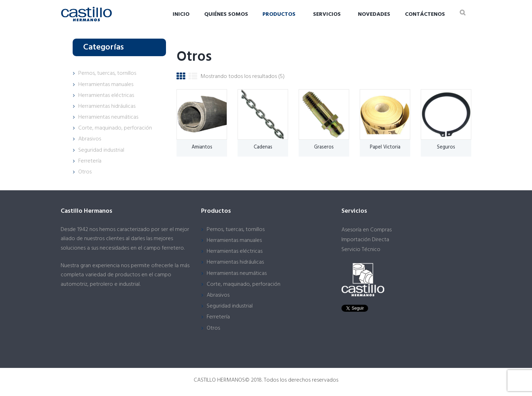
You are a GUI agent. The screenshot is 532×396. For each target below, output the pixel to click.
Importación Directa (365, 240)
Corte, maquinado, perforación (115, 128)
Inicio (181, 14)
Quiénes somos (226, 14)
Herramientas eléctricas (106, 95)
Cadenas (263, 147)
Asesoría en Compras (367, 230)
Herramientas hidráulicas (107, 106)
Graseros (324, 147)
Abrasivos (90, 139)
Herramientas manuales (106, 85)
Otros (85, 172)
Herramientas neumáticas (108, 117)
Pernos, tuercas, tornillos (107, 73)
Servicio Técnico (361, 250)
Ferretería (90, 161)
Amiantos (202, 147)
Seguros (446, 147)
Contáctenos (425, 14)
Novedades (374, 14)
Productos (279, 14)
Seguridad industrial (101, 150)
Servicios (327, 14)
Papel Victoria (385, 147)
